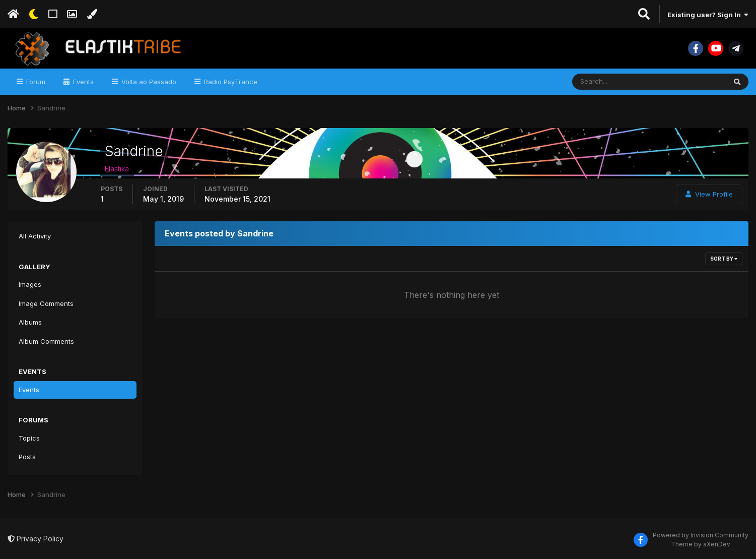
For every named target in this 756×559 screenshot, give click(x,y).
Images (30, 284)
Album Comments (46, 341)
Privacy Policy (36, 539)
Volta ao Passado (148, 82)
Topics (29, 438)
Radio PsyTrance (230, 82)
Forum (35, 82)
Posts (27, 457)
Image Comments (46, 303)
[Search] (622, 82)
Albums (30, 322)
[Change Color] (92, 14)
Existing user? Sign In (708, 15)
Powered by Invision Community (701, 535)
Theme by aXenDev (701, 544)
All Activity (35, 236)
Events (82, 82)
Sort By (724, 259)
